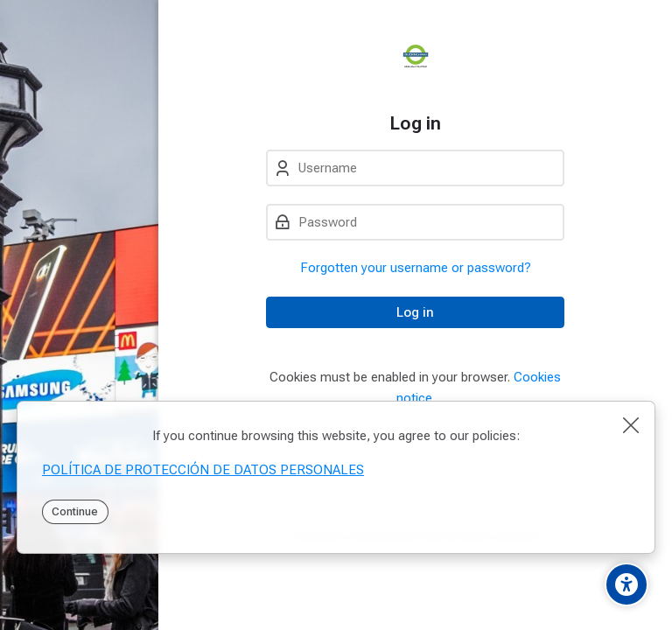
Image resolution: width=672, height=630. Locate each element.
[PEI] (415, 56)
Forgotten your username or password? (416, 268)
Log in (415, 312)
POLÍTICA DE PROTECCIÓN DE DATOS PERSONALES (203, 470)
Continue (75, 511)
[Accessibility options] (626, 584)
